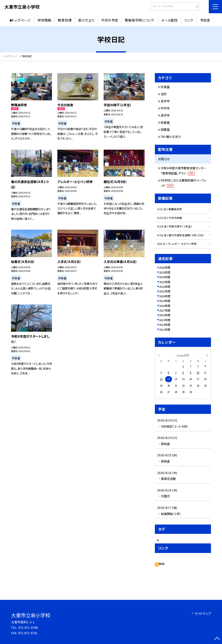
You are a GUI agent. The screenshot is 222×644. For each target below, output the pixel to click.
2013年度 (165, 329)
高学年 (165, 115)
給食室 (165, 122)
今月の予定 (110, 20)
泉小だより (86, 20)
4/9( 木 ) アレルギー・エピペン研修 (177, 244)
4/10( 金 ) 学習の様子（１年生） (175, 226)
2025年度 (165, 272)
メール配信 (169, 20)
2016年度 (165, 315)
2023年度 (165, 282)
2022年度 (165, 287)
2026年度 (165, 267)
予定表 (205, 20)
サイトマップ (203, 613)
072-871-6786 (28, 627)
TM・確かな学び (171, 137)
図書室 (165, 130)
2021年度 (165, 291)
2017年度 (165, 310)
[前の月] (159, 355)
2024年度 (165, 277)
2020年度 (165, 296)
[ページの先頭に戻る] (217, 639)
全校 (164, 94)
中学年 (165, 108)
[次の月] (207, 355)
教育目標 (65, 20)
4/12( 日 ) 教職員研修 (170, 209)
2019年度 (165, 301)
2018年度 (165, 306)
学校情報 (44, 20)
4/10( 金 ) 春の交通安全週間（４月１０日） (181, 235)
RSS (162, 564)
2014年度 (165, 325)
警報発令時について (140, 20)
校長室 (165, 87)
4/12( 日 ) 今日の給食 (170, 218)
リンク (189, 20)
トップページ (21, 20)
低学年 (165, 101)
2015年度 (165, 320)
